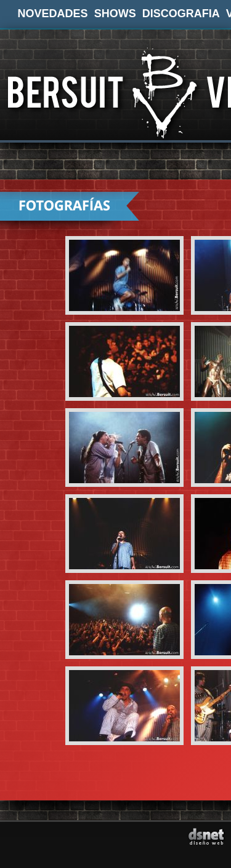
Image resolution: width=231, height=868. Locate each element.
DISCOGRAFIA (181, 14)
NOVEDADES (53, 14)
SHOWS (115, 14)
